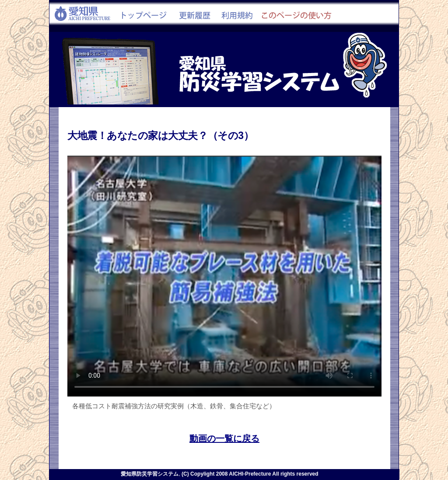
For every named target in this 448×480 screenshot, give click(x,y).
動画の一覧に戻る (224, 438)
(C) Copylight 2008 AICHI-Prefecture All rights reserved (250, 474)
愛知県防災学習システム (150, 474)
